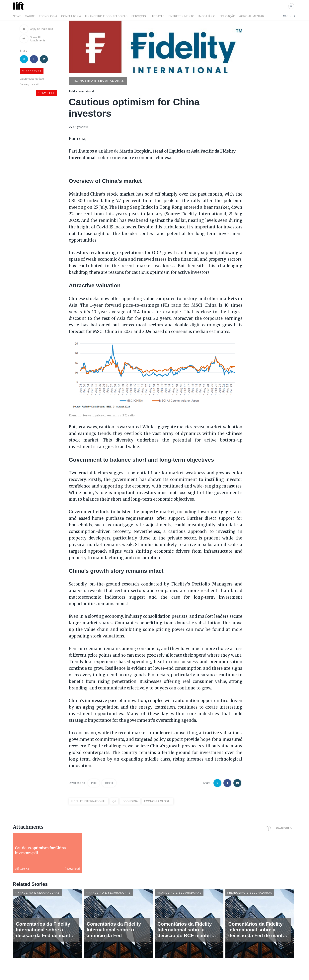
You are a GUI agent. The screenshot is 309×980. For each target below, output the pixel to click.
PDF (94, 783)
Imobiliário (207, 16)
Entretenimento (182, 16)
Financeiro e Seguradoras (106, 16)
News (17, 16)
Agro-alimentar (252, 16)
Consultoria (71, 16)
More (289, 16)
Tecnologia (48, 16)
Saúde (30, 16)
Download (72, 869)
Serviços (139, 16)
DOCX (109, 783)
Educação (227, 16)
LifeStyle (157, 16)
